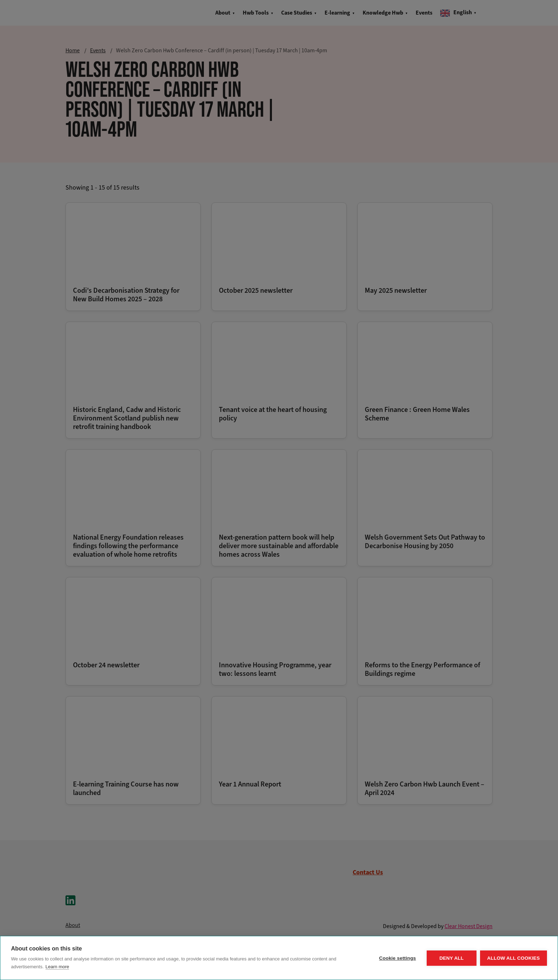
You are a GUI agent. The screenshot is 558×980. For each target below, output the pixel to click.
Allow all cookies (514, 958)
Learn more (57, 967)
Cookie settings (398, 958)
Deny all (452, 958)
